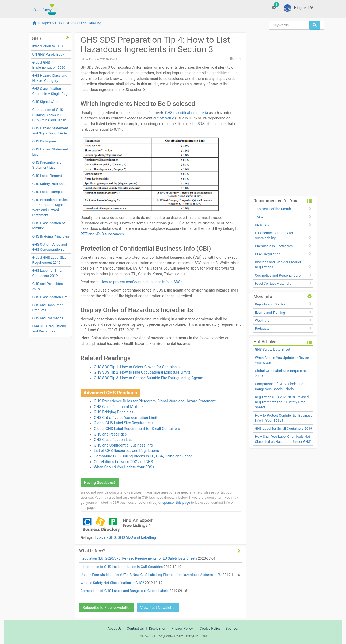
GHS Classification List (50, 297)
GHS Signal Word (45, 102)
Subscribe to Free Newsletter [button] (107, 608)
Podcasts (262, 329)
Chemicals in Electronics (274, 246)
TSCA (259, 217)
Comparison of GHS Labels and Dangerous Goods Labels (125, 591)
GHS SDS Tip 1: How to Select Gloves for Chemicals (137, 367)
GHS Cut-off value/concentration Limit (126, 418)
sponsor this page (176, 503)
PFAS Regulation (267, 254)
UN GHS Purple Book (48, 54)
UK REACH (263, 225)
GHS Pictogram (44, 141)
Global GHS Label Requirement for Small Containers (137, 429)
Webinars (262, 321)
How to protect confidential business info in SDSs (141, 282)
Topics (46, 23)
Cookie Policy (210, 628)
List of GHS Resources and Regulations (126, 451)
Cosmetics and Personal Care (278, 275)
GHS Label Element (47, 176)
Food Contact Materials (273, 283)
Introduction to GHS (48, 46)
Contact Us (135, 628)
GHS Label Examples (48, 192)
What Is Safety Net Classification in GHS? (112, 583)
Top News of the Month (273, 209)
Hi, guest (299, 8)
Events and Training (270, 313)
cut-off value (164, 118)
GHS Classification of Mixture (118, 407)
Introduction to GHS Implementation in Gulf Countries (122, 567)
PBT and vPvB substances (102, 234)
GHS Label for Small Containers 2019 (283, 428)
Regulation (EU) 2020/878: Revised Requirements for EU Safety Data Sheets (139, 558)
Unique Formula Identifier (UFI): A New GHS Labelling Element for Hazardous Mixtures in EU (151, 575)
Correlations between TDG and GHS (123, 462)
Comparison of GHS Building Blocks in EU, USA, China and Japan (49, 115)
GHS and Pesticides (110, 434)
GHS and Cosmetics (48, 318)
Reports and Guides (270, 304)
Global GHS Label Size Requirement (123, 423)
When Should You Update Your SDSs (124, 467)
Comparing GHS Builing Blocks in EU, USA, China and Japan (143, 456)
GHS (59, 23)
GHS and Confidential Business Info (123, 445)
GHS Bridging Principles (51, 236)
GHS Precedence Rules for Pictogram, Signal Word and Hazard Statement (155, 401)
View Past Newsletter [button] (158, 608)
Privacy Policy (182, 628)
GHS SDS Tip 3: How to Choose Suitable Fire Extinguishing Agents (149, 378)
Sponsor (232, 628)
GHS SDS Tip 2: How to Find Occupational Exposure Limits (142, 372)
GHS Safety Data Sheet (50, 184)
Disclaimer (157, 628)
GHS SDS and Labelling (83, 23)
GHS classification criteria (187, 113)
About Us (115, 628)
